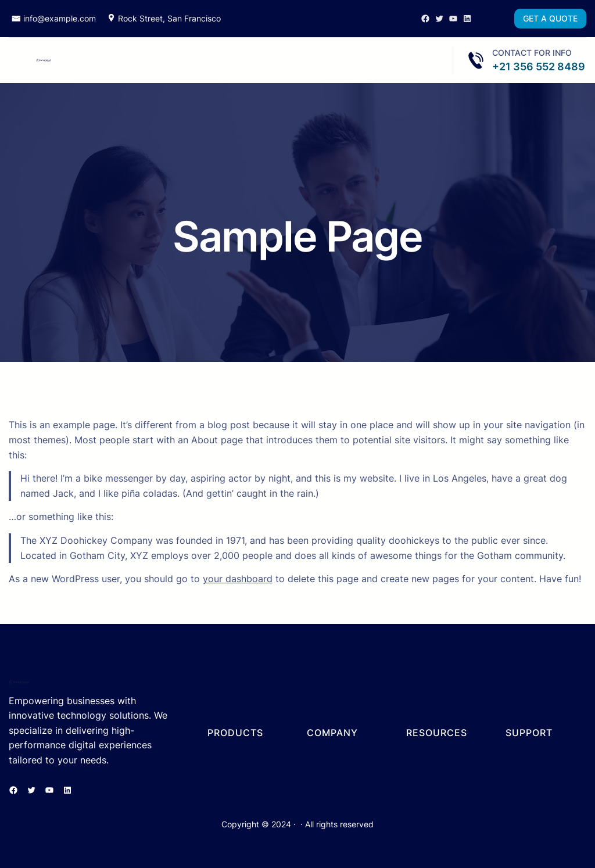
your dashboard (238, 579)
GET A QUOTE (550, 18)
